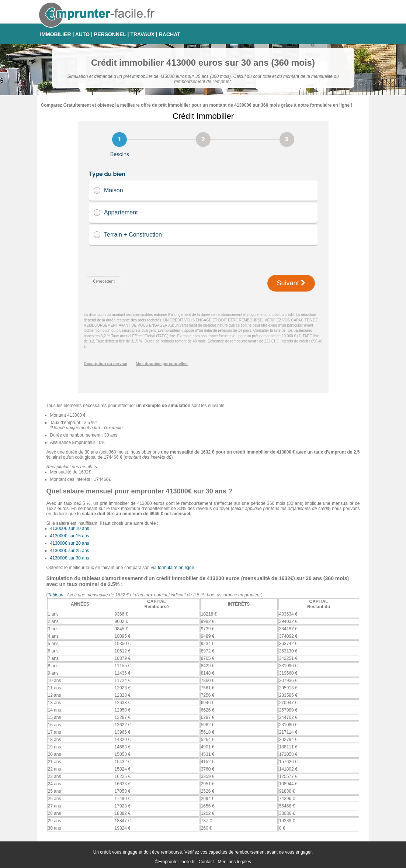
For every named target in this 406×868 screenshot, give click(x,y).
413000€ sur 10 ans (70, 528)
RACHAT (170, 34)
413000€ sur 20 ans (70, 543)
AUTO (82, 34)
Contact (206, 862)
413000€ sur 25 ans (70, 551)
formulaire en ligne (176, 568)
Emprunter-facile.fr (176, 862)
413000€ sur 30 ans (70, 558)
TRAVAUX (142, 34)
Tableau (56, 595)
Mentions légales (235, 862)
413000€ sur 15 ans (70, 536)
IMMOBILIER (56, 34)
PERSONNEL (110, 34)
